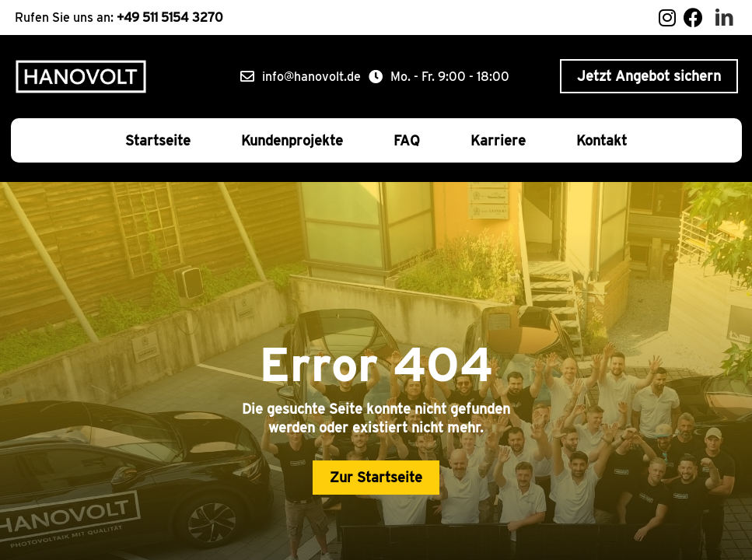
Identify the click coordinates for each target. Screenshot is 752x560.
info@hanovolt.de (311, 77)
